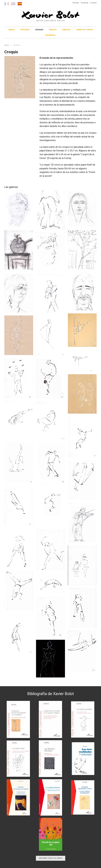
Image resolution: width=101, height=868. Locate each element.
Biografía (50, 35)
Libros (11, 30)
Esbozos (66, 30)
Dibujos (53, 30)
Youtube (75, 3)
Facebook (85, 3)
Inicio (7, 45)
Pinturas (25, 30)
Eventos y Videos (85, 30)
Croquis (39, 30)
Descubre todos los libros (51, 858)
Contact (93, 3)
